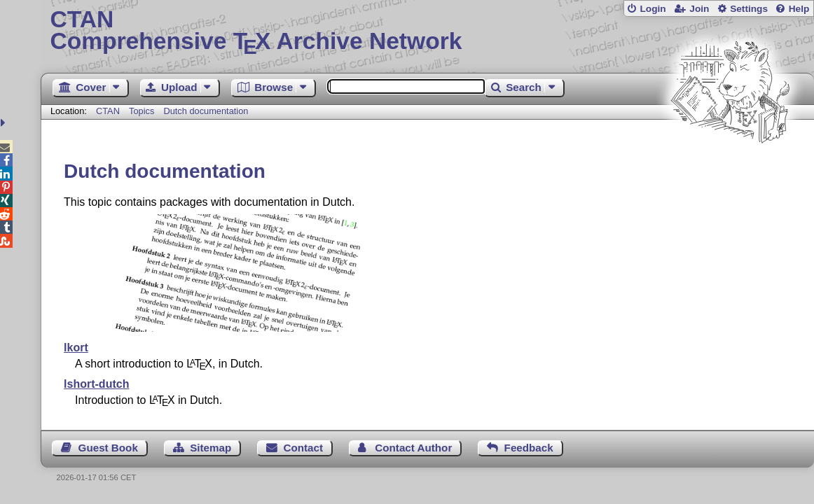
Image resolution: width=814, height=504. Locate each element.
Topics (143, 111)
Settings (749, 9)
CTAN (108, 111)
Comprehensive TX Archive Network (427, 31)
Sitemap (211, 448)
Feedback (529, 448)
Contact (304, 448)
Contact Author (413, 448)
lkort (76, 348)
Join (699, 9)
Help (799, 9)
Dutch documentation (206, 111)
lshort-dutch (96, 384)
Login (653, 9)
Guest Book (108, 448)
